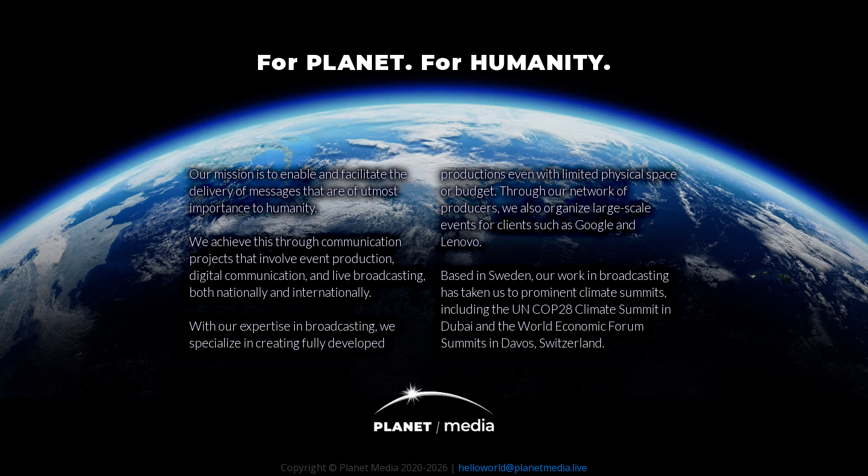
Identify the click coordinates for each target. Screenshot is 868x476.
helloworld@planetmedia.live (523, 468)
